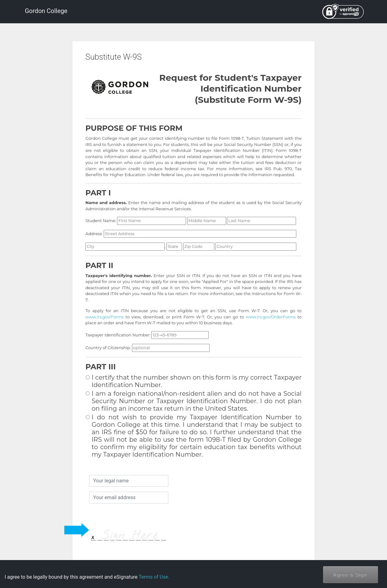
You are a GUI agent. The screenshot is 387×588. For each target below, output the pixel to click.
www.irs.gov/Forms (105, 317)
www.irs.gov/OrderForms (271, 317)
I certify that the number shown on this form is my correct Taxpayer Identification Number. (194, 381)
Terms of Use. (154, 577)
